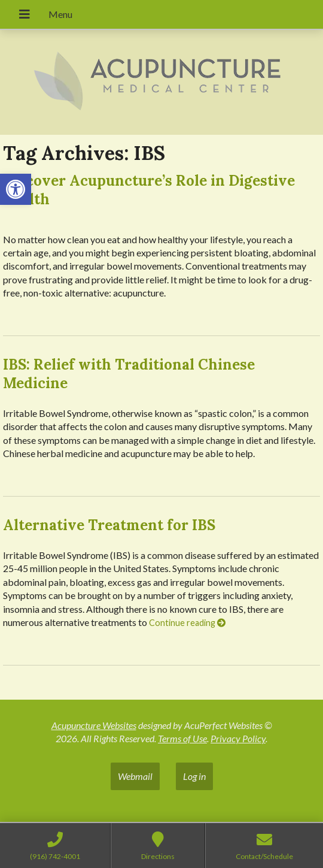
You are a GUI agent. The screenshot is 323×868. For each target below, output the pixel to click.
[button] (16, 189)
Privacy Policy (238, 738)
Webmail (135, 776)
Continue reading (187, 623)
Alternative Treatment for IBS (109, 525)
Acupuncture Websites (94, 725)
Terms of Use (182, 738)
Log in (194, 776)
